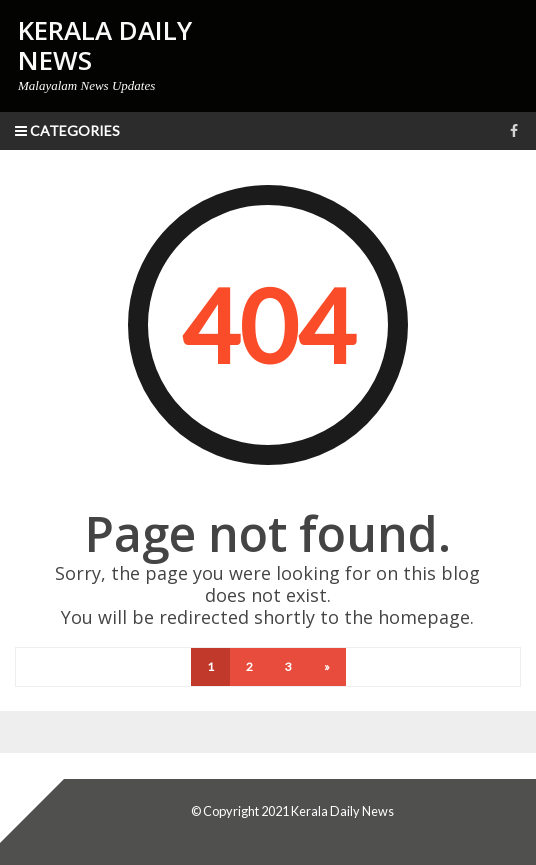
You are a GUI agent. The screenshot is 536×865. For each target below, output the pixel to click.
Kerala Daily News (342, 811)
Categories (67, 130)
